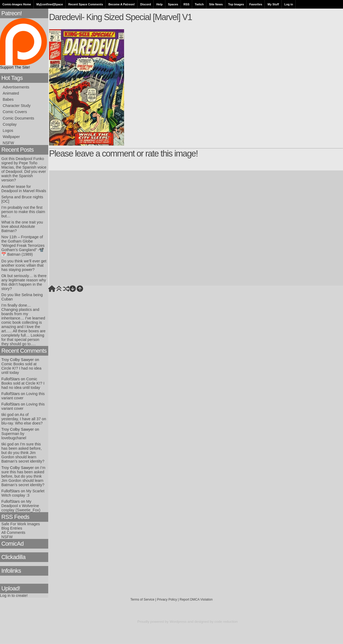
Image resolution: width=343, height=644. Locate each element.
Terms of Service (142, 600)
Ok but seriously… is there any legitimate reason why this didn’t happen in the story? (24, 282)
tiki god (8, 415)
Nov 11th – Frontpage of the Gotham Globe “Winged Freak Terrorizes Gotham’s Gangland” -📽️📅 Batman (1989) (23, 246)
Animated (11, 93)
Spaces (173, 4)
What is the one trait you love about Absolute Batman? (22, 226)
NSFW (8, 143)
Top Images (236, 4)
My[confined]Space (50, 4)
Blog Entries (12, 528)
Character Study (17, 106)
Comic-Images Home (17, 4)
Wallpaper (11, 137)
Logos (8, 131)
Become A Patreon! (122, 4)
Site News (216, 4)
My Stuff (273, 4)
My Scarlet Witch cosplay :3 (23, 493)
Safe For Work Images (21, 524)
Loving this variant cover (23, 396)
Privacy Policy (167, 600)
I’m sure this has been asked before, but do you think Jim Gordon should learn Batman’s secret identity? (23, 453)
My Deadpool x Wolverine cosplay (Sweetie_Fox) (21, 506)
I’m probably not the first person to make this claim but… (23, 212)
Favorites (256, 4)
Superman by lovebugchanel (14, 436)
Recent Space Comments (86, 4)
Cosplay (10, 124)
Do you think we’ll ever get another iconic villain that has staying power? (24, 265)
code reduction (226, 622)
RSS (187, 4)
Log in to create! (14, 595)
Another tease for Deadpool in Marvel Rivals (24, 189)
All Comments (13, 533)
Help (159, 4)
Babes (8, 99)
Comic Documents (18, 118)
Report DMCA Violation (196, 600)
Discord (146, 4)
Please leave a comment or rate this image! (123, 154)
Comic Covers (15, 112)
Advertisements (16, 87)
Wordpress (178, 622)
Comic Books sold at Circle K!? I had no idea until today (21, 368)
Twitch (199, 4)
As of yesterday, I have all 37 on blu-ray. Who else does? (24, 419)
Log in (289, 4)
